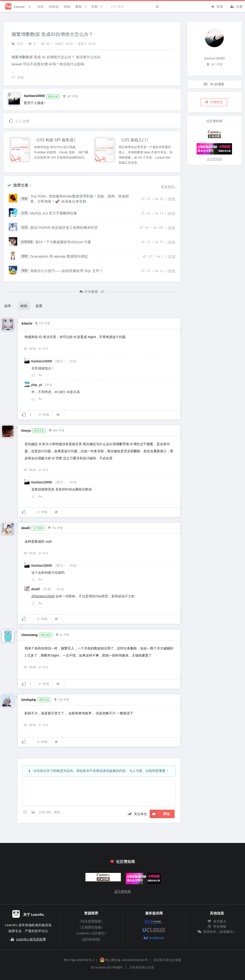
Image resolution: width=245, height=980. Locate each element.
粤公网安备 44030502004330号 (124, 960)
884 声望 (56, 430)
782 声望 (55, 528)
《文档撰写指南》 (91, 927)
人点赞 (19, 120)
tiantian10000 (34, 96)
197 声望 (70, 96)
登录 (217, 6)
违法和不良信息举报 (167, 960)
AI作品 (54, 6)
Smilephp (29, 700)
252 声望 (42, 323)
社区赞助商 (122, 861)
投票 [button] (39, 306)
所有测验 (217, 926)
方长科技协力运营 (142, 967)
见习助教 (38, 528)
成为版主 (217, 921)
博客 (25, 199)
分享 (25, 213)
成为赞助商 (214, 159)
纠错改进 (214, 102)
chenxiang (29, 635)
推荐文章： (20, 185)
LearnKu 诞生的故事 (31, 939)
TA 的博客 (214, 84)
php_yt (37, 385)
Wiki (67, 6)
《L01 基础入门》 (135, 140)
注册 (237, 6)
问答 (17, 44)
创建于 (64, 44)
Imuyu (26, 431)
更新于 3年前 (87, 44)
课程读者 (53, 96)
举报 (44, 415)
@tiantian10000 (43, 596)
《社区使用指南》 (91, 921)
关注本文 (140, 814)
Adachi (27, 323)
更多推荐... (169, 187)
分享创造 (27, 242)
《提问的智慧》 (91, 939)
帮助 (57, 812)
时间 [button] (24, 306)
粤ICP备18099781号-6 (79, 960)
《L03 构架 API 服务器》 (56, 140)
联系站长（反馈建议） (217, 932)
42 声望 (62, 634)
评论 (43, 349)
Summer (101, 967)
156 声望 (62, 699)
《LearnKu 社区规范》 (91, 933)
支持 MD (45, 812)
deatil (26, 528)
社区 (41, 6)
